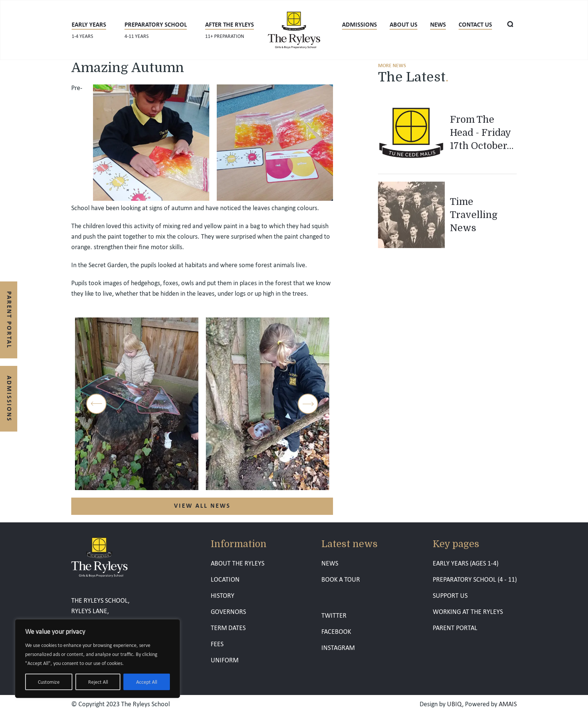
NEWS (330, 563)
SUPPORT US (450, 595)
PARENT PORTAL (455, 628)
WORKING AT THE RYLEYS (468, 611)
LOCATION (225, 579)
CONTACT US (475, 24)
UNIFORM (225, 660)
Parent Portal (10, 320)
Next (308, 404)
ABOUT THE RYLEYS (238, 563)
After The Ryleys (229, 29)
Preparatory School (156, 29)
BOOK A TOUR (341, 579)
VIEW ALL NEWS (202, 505)
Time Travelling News (474, 215)
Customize (49, 682)
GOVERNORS (228, 611)
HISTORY (223, 595)
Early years (89, 29)
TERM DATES (228, 628)
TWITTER (334, 615)
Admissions (359, 24)
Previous (96, 404)
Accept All (147, 682)
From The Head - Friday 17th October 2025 (480, 133)
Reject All (98, 682)
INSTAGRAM (338, 648)
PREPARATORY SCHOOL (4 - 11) (475, 579)
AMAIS (508, 704)
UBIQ (454, 704)
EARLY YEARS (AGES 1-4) (466, 563)
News (438, 24)
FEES (217, 644)
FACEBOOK (336, 631)
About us (403, 24)
